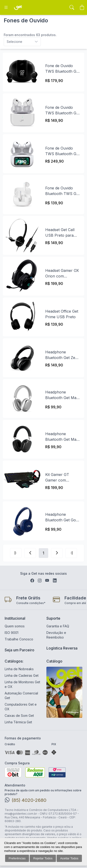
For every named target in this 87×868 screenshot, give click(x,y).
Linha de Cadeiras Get (22, 675)
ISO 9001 (11, 633)
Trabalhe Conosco (19, 639)
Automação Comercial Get (21, 695)
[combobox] (43, 42)
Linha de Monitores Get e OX (22, 684)
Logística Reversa (62, 648)
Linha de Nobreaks (19, 669)
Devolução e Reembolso (56, 635)
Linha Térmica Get (18, 722)
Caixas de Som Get (19, 716)
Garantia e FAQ (58, 626)
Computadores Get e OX (21, 707)
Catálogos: (14, 661)
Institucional (15, 618)
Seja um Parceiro (19, 650)
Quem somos (15, 626)
